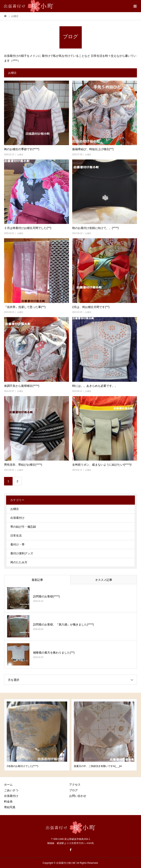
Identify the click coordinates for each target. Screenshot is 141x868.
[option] (37, 735)
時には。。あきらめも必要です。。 (95, 386)
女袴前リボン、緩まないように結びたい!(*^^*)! (102, 465)
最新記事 (37, 580)
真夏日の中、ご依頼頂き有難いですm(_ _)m (98, 766)
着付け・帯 (17, 544)
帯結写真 (10, 807)
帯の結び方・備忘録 (23, 527)
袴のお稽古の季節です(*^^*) (22, 149)
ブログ (73, 790)
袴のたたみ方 (19, 562)
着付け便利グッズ (22, 553)
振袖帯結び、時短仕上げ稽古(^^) (93, 149)
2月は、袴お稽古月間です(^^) (91, 307)
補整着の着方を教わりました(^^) (54, 653)
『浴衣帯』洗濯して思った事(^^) (25, 307)
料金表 (8, 802)
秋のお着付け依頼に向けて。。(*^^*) (95, 228)
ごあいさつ (11, 790)
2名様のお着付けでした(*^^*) (22, 766)
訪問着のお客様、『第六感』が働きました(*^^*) (63, 624)
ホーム (8, 785)
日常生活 (16, 536)
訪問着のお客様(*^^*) (46, 596)
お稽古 (20, 155)
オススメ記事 (104, 580)
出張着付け (17, 518)
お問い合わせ (78, 796)
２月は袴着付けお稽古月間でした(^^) (28, 228)
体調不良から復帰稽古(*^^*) (22, 386)
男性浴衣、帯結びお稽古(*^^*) (23, 465)
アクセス (75, 785)
